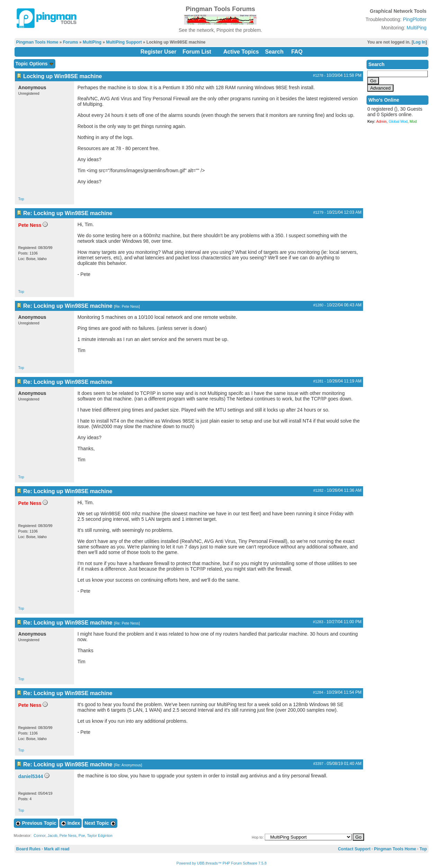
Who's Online (384, 100)
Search (274, 52)
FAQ (297, 52)
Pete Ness (68, 835)
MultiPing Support (124, 42)
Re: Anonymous (128, 765)
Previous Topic (36, 823)
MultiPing (417, 28)
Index (70, 823)
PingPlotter (415, 19)
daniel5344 (31, 776)
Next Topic (100, 823)
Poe (82, 835)
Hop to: (257, 837)
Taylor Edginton (100, 835)
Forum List (197, 52)
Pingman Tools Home (37, 42)
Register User (159, 52)
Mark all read (57, 849)
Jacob (52, 835)
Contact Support (354, 849)
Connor (39, 835)
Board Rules (29, 849)
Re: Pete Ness (127, 306)
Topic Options (35, 64)
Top (21, 199)
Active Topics (241, 52)
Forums (71, 42)
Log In (419, 42)
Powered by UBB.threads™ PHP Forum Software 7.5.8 (221, 863)
